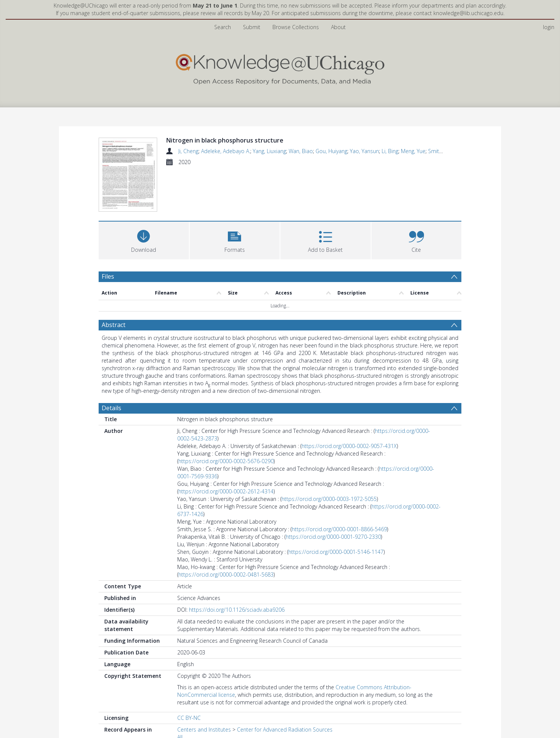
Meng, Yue (413, 151)
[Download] (144, 242)
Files (108, 279)
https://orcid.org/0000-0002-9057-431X (349, 448)
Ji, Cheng (188, 151)
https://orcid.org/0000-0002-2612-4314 (226, 494)
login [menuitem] (549, 27)
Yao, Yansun (364, 151)
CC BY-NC (189, 720)
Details (111, 410)
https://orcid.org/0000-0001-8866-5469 (339, 531)
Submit (252, 27)
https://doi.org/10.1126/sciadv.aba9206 (237, 612)
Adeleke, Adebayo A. (226, 151)
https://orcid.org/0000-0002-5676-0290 (226, 463)
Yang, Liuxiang (269, 151)
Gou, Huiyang (331, 151)
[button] (235, 242)
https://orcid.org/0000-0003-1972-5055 (329, 501)
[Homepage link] (280, 67)
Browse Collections (296, 27)
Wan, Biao (301, 151)
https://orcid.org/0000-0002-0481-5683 (226, 577)
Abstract (114, 327)
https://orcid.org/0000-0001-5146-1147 (336, 554)
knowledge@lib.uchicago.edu (468, 13)
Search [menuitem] (223, 27)
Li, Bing (390, 151)
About (338, 27)
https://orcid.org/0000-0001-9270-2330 (333, 539)
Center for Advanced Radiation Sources (285, 732)
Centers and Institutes (204, 732)
